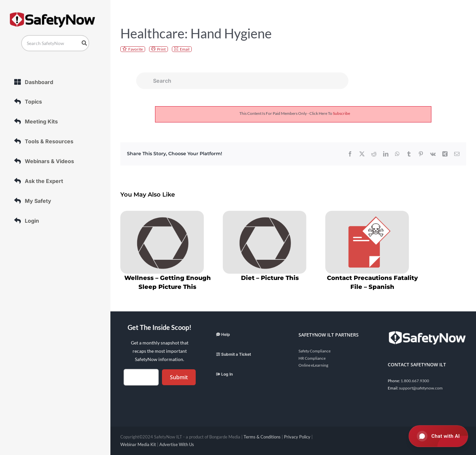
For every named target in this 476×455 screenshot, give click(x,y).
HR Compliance (312, 358)
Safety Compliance (315, 351)
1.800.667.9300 (415, 381)
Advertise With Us (177, 444)
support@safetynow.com (421, 388)
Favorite (136, 49)
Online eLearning (313, 365)
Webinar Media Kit (138, 444)
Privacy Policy (297, 437)
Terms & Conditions (262, 437)
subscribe (341, 113)
